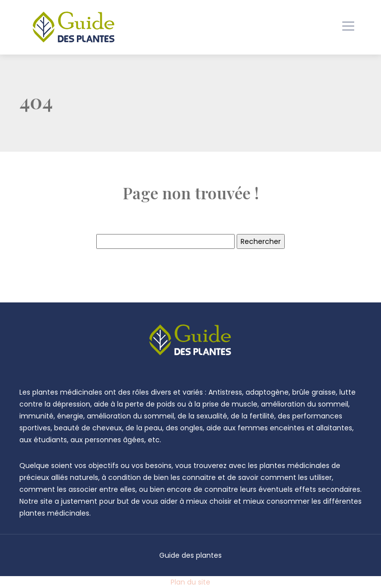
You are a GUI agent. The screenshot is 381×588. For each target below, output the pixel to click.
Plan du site (190, 582)
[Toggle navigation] (348, 27)
